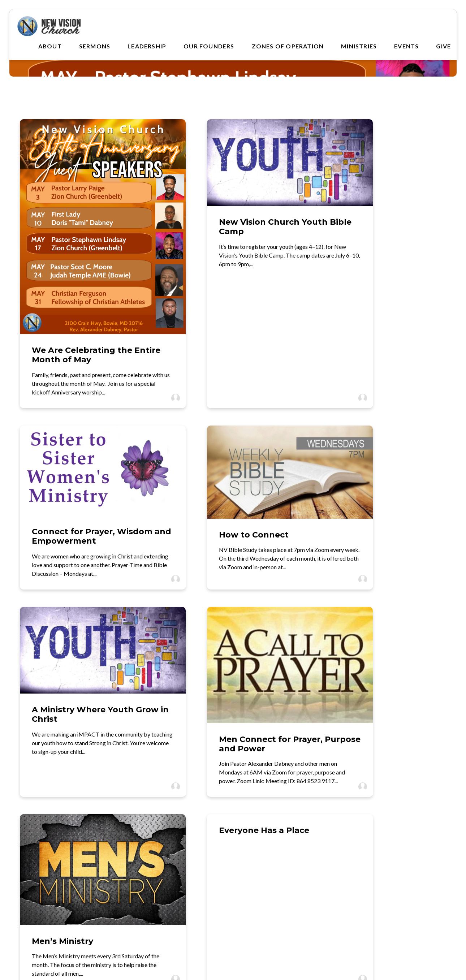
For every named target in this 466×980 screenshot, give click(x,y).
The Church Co (233, 942)
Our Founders (209, 47)
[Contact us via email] (65, 839)
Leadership (147, 47)
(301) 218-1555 (177, 864)
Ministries (359, 47)
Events (406, 47)
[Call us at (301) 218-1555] (177, 839)
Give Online (401, 864)
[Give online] (401, 839)
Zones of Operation (288, 47)
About (50, 47)
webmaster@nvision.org (65, 864)
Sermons (95, 47)
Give (443, 47)
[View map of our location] (289, 839)
